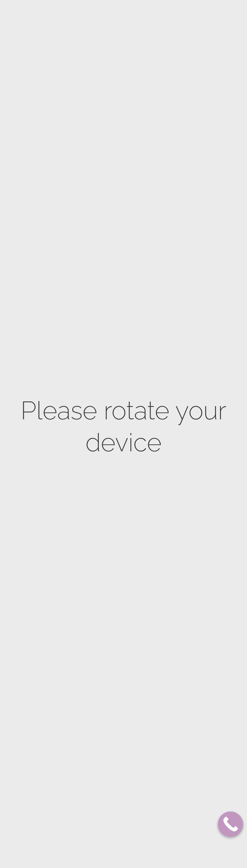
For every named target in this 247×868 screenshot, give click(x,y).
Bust (81, 510)
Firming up (87, 465)
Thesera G (87, 760)
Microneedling (92, 556)
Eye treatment (92, 681)
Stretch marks (92, 476)
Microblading (91, 726)
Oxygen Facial (91, 658)
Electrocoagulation (99, 647)
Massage (85, 420)
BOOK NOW (168, 21)
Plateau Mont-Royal (43, 21)
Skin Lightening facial (101, 602)
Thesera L (86, 782)
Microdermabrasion (98, 545)
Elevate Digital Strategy (159, 854)
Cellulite (86, 487)
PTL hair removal (95, 829)
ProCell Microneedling (101, 568)
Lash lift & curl (94, 737)
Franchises (128, 21)
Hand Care (87, 431)
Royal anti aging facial (102, 624)
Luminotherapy (93, 703)
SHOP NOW (211, 21)
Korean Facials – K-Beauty (105, 749)
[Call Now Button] (230, 824)
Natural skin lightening (103, 521)
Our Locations (94, 21)
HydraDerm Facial (96, 669)
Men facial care (93, 715)
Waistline (86, 499)
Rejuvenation (90, 636)
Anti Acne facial (94, 613)
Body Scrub (89, 408)
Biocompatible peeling (101, 590)
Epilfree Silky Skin (96, 806)
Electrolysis (90, 818)
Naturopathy (90, 453)
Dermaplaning (92, 579)
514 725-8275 (205, 407)
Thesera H (87, 771)
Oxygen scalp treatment (103, 692)
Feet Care (86, 442)
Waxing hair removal (99, 840)
